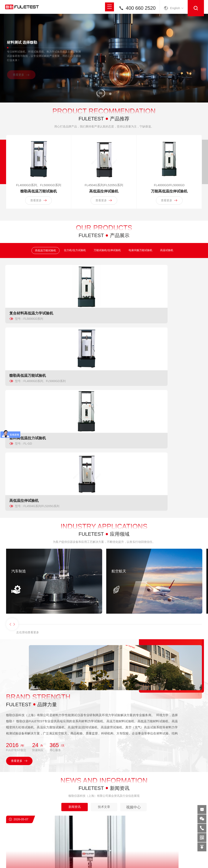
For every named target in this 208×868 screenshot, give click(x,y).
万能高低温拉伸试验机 (170, 208)
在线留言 (203, 810)
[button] (101, 96)
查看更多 (24, 78)
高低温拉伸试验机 (104, 208)
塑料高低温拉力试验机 (126, 341)
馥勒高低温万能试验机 (38, 208)
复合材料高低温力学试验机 (29, 341)
